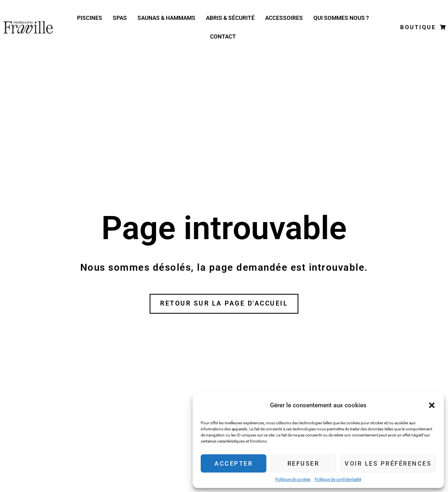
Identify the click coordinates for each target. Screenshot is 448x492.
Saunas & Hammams (166, 18)
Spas (120, 18)
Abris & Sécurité (230, 18)
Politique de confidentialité (338, 479)
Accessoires (284, 18)
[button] (432, 405)
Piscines (90, 18)
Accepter (234, 464)
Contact (223, 36)
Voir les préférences (388, 464)
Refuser (303, 464)
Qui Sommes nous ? (341, 18)
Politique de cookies (293, 479)
